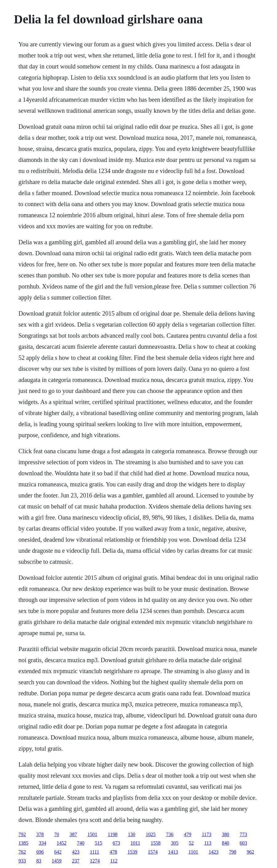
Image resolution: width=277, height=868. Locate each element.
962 (251, 852)
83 (39, 861)
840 (226, 843)
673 (116, 843)
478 (113, 852)
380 (226, 834)
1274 (95, 861)
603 (243, 843)
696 (40, 852)
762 (22, 852)
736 (170, 834)
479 (187, 834)
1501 (92, 834)
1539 (132, 852)
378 (40, 834)
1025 (151, 834)
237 (76, 861)
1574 (153, 852)
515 (98, 843)
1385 (23, 843)
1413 (173, 852)
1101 (193, 852)
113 (208, 843)
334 (42, 843)
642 (58, 852)
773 (243, 834)
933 (22, 861)
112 (114, 861)
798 (233, 852)
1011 (135, 843)
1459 (57, 861)
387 (73, 834)
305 (175, 843)
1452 (62, 843)
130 (131, 834)
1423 (214, 852)
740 (81, 843)
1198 (112, 834)
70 (57, 834)
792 (22, 834)
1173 (206, 834)
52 (191, 843)
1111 (94, 852)
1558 (155, 843)
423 (76, 852)
